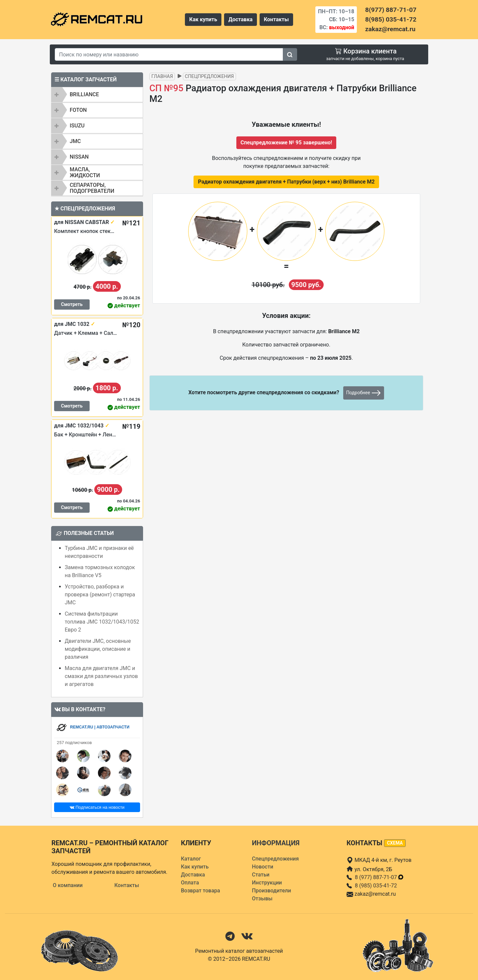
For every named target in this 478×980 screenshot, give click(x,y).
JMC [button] (75, 141)
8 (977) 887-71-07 (379, 877)
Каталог (191, 859)
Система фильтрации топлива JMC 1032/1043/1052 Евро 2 (102, 622)
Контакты (276, 19)
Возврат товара (200, 891)
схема (395, 843)
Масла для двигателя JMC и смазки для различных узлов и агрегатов (101, 676)
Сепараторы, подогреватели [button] (92, 188)
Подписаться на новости (97, 807)
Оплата (190, 883)
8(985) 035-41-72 (391, 19)
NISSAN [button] (79, 157)
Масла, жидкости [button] (85, 172)
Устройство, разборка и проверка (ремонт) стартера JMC (100, 595)
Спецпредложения (209, 76)
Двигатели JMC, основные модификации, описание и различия (98, 649)
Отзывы (262, 899)
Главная (162, 76)
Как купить (203, 19)
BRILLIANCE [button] (84, 94)
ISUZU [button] (77, 126)
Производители (272, 891)
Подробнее (364, 393)
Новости (263, 867)
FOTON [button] (78, 110)
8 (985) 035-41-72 (376, 886)
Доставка (240, 19)
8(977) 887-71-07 (391, 10)
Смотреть (72, 304)
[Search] (169, 54)
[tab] (97, 95)
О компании (68, 885)
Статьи (261, 875)
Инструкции (267, 883)
